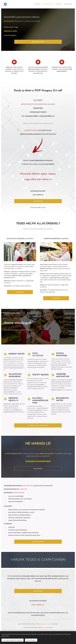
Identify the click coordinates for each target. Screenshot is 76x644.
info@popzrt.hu (45, 624)
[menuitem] (33, 4)
